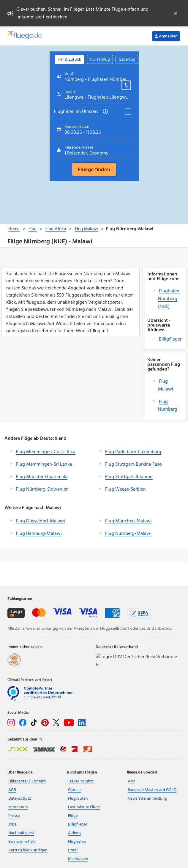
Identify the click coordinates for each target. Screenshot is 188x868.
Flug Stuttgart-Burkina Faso (134, 464)
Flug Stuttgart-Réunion (129, 477)
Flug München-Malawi (128, 521)
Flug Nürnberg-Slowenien (42, 489)
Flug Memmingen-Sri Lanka (44, 464)
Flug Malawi (166, 385)
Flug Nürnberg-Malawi (128, 534)
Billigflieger (170, 339)
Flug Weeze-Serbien (125, 489)
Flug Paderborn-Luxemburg (133, 452)
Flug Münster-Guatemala (42, 477)
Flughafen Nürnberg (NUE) (169, 299)
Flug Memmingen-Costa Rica (46, 452)
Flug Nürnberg (168, 406)
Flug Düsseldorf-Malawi (41, 521)
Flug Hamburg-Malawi (39, 534)
